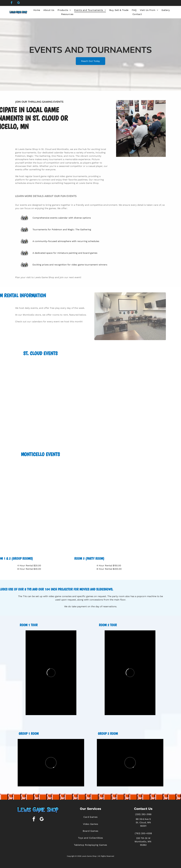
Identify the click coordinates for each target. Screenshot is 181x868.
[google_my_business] (19, 3)
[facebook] (12, 3)
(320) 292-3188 (143, 814)
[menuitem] (37, 10)
